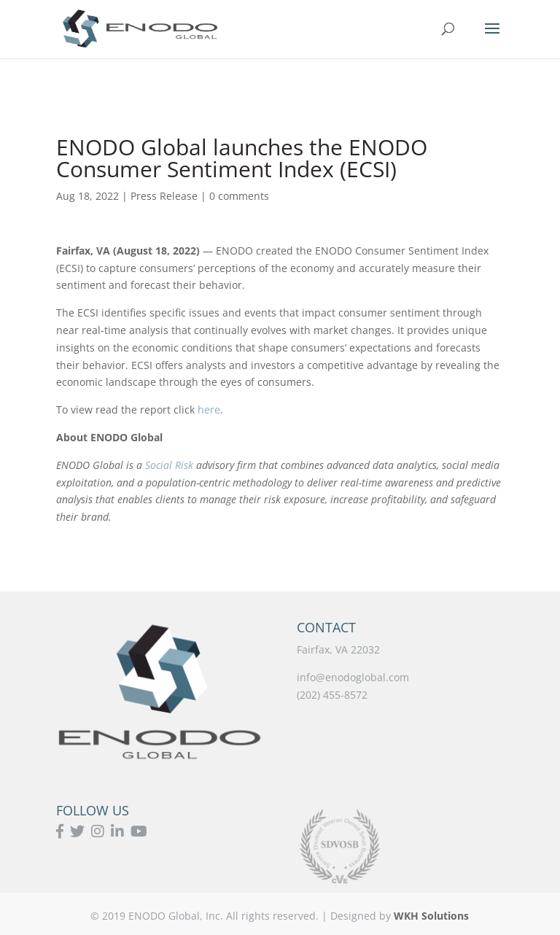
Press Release (164, 196)
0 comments (239, 196)
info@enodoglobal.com (353, 677)
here (209, 410)
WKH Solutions (431, 916)
